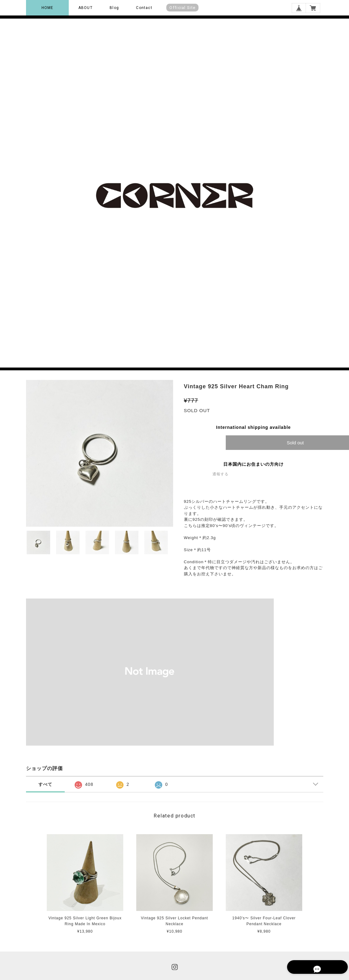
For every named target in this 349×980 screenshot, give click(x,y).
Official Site (182, 8)
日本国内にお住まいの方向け (253, 464)
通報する (220, 474)
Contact (144, 8)
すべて (45, 784)
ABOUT (85, 8)
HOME (48, 8)
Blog (114, 8)
